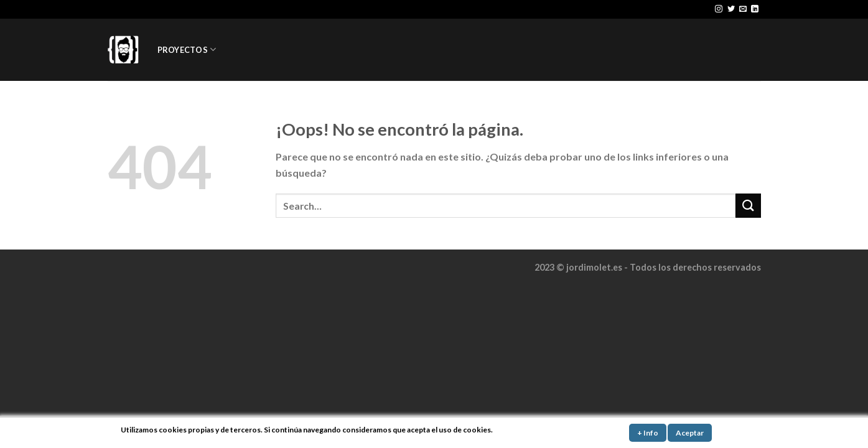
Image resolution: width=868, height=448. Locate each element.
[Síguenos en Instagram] (719, 9)
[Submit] (748, 206)
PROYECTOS (187, 49)
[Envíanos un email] (743, 9)
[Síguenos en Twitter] (731, 9)
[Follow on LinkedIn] (755, 9)
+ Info (648, 433)
